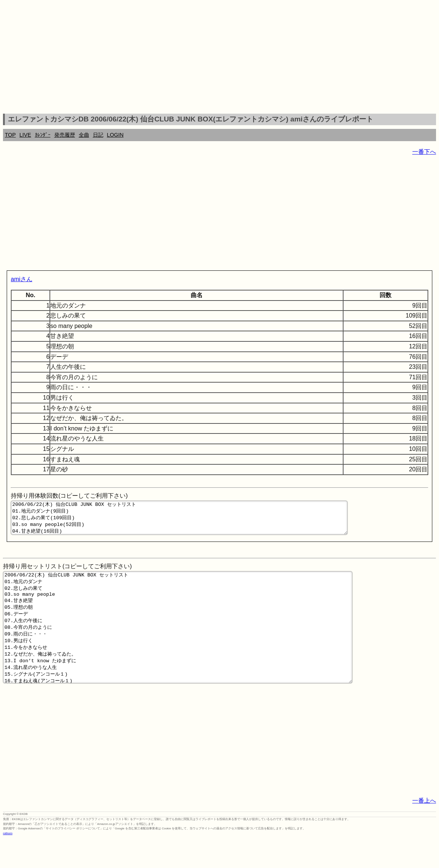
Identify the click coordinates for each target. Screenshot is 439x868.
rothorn (8, 862)
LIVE (25, 135)
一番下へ (424, 152)
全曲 (84, 135)
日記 (98, 135)
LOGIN (115, 135)
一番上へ (424, 830)
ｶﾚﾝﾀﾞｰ (43, 135)
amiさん (22, 279)
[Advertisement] (219, 58)
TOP (10, 135)
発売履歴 (65, 135)
